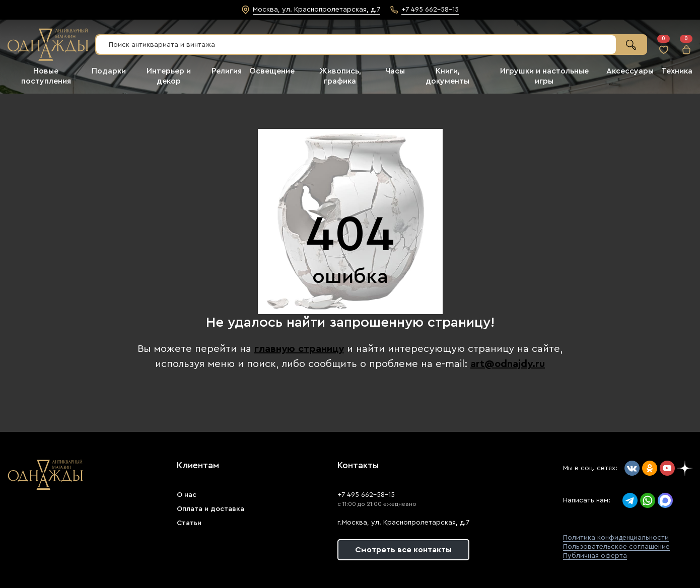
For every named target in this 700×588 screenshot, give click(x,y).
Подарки (109, 71)
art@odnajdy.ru (508, 364)
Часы (395, 71)
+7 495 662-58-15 (366, 495)
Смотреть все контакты (403, 550)
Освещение (272, 71)
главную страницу (299, 349)
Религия (227, 71)
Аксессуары (630, 71)
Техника (677, 71)
